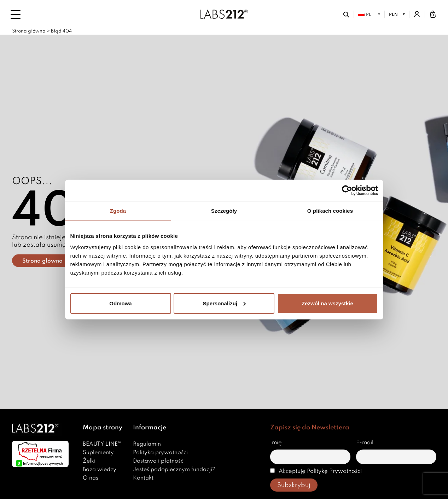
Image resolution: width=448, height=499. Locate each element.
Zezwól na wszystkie (327, 303)
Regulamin (147, 444)
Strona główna (29, 31)
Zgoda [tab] (118, 211)
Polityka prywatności (160, 453)
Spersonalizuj (224, 303)
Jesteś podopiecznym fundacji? (174, 470)
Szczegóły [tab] (224, 211)
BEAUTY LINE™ (102, 444)
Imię (276, 443)
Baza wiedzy (100, 470)
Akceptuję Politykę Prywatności (316, 471)
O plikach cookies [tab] (330, 211)
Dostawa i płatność (158, 461)
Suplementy (98, 453)
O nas (91, 478)
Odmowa (120, 303)
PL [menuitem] (369, 15)
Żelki (89, 461)
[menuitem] (369, 14)
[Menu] (16, 14)
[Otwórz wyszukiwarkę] (346, 14)
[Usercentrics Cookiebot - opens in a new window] (347, 190)
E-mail (365, 443)
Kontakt (143, 478)
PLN (393, 15)
